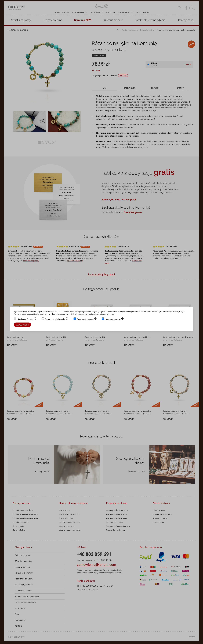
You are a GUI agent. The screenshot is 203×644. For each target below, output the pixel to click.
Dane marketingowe (87, 319)
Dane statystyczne (115, 319)
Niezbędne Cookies (27, 319)
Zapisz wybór (22, 325)
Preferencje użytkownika (57, 319)
